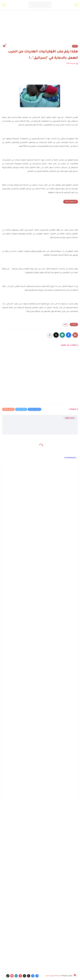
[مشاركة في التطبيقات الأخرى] (50, 335)
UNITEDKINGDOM (70, 458)
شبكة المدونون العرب (53, 976)
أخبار (75, 46)
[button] (69, 335)
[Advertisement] (40, 28)
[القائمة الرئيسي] (76, 5)
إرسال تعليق (70, 418)
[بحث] (4, 5)
